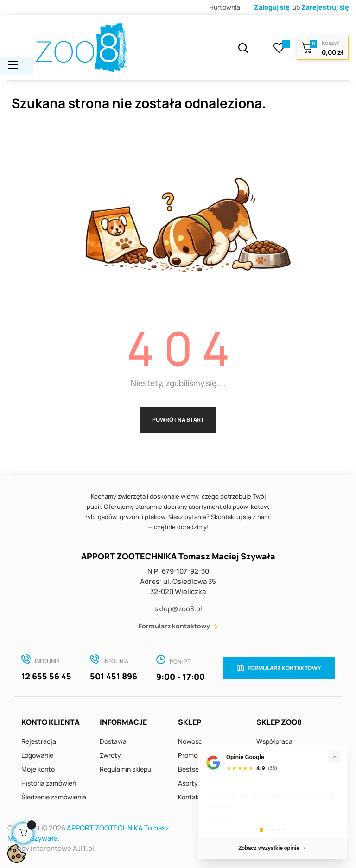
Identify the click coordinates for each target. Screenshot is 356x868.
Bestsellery (195, 769)
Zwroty (110, 755)
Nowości (191, 741)
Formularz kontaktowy (174, 626)
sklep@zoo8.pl (178, 609)
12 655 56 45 (46, 676)
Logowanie (37, 755)
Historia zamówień (49, 783)
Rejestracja (39, 741)
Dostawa (113, 741)
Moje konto (38, 769)
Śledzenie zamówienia (54, 797)
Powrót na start (178, 420)
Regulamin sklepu (125, 769)
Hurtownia (225, 7)
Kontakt (190, 797)
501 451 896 (114, 676)
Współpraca (274, 741)
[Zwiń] (335, 757)
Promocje (192, 755)
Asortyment (196, 783)
